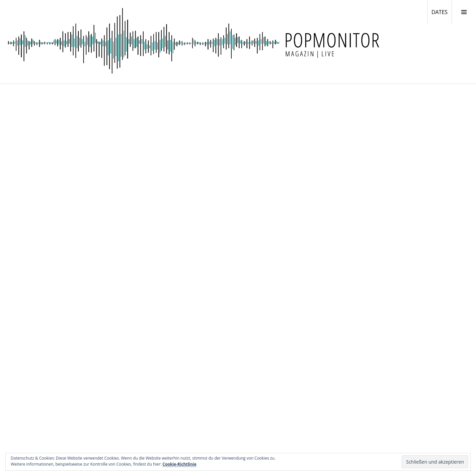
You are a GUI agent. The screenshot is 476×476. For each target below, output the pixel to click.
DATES (442, 12)
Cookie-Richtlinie (180, 464)
